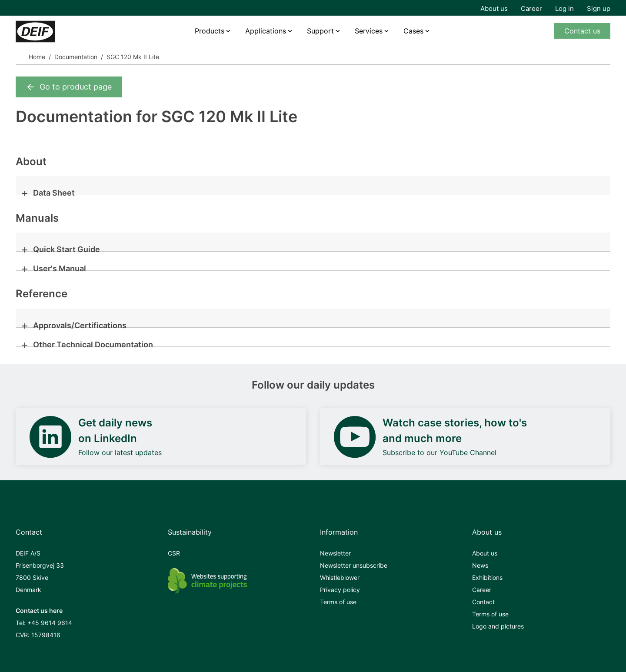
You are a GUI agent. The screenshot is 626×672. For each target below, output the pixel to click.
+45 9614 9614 (50, 623)
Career (531, 8)
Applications (266, 31)
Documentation (76, 57)
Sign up (599, 8)
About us (494, 8)
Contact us (582, 31)
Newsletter (335, 553)
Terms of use (338, 602)
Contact (483, 602)
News (480, 565)
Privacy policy (340, 590)
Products (210, 31)
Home (37, 57)
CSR (174, 553)
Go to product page (69, 87)
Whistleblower (340, 577)
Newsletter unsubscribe (354, 565)
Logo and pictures (498, 626)
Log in (564, 8)
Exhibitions (487, 577)
